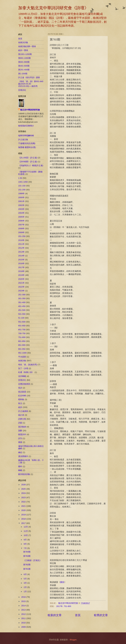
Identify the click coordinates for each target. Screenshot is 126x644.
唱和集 (21, 399)
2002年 (21, 205)
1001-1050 (23, 182)
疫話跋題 (22, 392)
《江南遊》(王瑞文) (32, 560)
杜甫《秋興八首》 (26, 372)
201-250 (22, 236)
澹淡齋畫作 (23, 456)
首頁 (78, 615)
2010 (24, 623)
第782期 (27, 565)
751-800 (67, 606)
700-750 (22, 333)
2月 (26, 587)
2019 (24, 515)
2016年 (21, 263)
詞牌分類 (22, 419)
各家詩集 (22, 361)
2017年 (60, 606)
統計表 (21, 415)
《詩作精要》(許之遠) (28, 162)
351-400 (22, 302)
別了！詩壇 (23, 368)
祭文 (20, 403)
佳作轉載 (22, 376)
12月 (26, 527)
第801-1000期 (24, 58)
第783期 (27, 556)
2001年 (21, 201)
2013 (24, 610)
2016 (24, 597)
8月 (26, 544)
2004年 (21, 213)
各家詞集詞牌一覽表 (27, 46)
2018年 (21, 271)
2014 (24, 606)
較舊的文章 (101, 615)
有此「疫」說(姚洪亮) (28, 365)
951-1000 (22, 353)
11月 (26, 531)
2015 (24, 601)
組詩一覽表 (23, 50)
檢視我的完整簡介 (26, 126)
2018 (24, 519)
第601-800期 (24, 62)
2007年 (21, 225)
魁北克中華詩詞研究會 (30, 110)
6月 (26, 574)
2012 (24, 614)
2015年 (21, 260)
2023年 (21, 291)
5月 (26, 579)
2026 (24, 485)
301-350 (22, 298)
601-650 (22, 326)
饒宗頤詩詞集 (24, 474)
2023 (24, 497)
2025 (24, 489)
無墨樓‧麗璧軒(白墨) (27, 147)
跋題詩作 (22, 434)
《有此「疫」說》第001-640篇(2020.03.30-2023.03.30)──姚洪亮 (31, 84)
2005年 (21, 217)
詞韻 (20, 423)
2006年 (21, 221)
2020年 (21, 279)
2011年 (21, 244)
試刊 (20, 438)
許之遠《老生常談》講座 (29, 77)
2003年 (21, 209)
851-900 (22, 345)
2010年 (21, 240)
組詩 (20, 407)
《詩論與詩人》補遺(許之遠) (31, 165)
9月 (26, 540)
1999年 (21, 194)
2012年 (21, 248)
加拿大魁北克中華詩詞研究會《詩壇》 (53, 8)
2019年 (21, 275)
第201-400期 (24, 70)
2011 (24, 618)
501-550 (22, 314)
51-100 (21, 318)
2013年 (21, 252)
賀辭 (20, 431)
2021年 (21, 283)
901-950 (22, 349)
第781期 (27, 569)
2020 (24, 510)
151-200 (22, 190)
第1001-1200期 (25, 54)
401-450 (22, 306)
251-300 (22, 295)
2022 (24, 502)
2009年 (21, 232)
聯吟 (20, 466)
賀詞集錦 (22, 427)
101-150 (22, 186)
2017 (24, 523)
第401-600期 (24, 66)
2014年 (21, 256)
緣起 (20, 452)
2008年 (21, 228)
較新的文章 (55, 615)
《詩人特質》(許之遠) (28, 158)
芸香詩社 (22, 90)
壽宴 (20, 442)
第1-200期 (23, 74)
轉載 (20, 470)
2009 (24, 627)
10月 (26, 535)
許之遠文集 (23, 140)
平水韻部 (22, 357)
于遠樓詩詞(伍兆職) (27, 143)
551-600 (22, 322)
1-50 (20, 178)
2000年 (21, 197)
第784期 (27, 552)
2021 (24, 506)
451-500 (22, 310)
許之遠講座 (23, 411)
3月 (26, 583)
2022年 (21, 287)
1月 (26, 591)
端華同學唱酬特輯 (26, 136)
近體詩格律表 (24, 384)
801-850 (22, 341)
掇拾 (62, 582)
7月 (26, 548)
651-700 (22, 330)
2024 (24, 493)
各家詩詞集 (23, 42)
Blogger (73, 640)
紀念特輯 (22, 396)
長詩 (20, 388)
